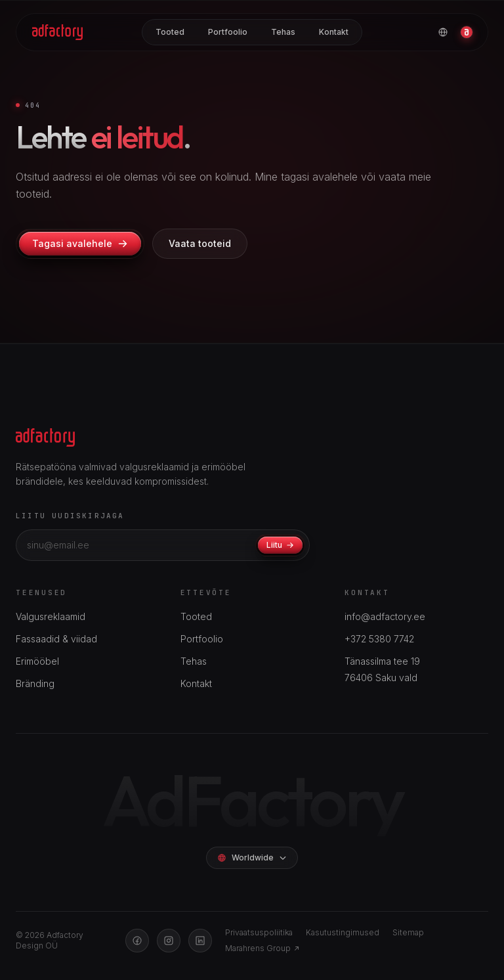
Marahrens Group (262, 948)
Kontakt (334, 32)
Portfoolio (228, 32)
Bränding (35, 683)
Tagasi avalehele (80, 243)
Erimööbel (37, 661)
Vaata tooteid (200, 243)
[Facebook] (137, 941)
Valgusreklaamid (51, 616)
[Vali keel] (443, 32)
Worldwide (252, 857)
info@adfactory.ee (385, 616)
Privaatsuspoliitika (259, 932)
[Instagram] (169, 941)
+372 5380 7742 (379, 639)
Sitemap (408, 932)
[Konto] (467, 32)
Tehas (283, 32)
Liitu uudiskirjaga (70, 516)
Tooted (170, 32)
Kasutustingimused (343, 932)
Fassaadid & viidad (56, 639)
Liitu (280, 545)
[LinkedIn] (200, 941)
